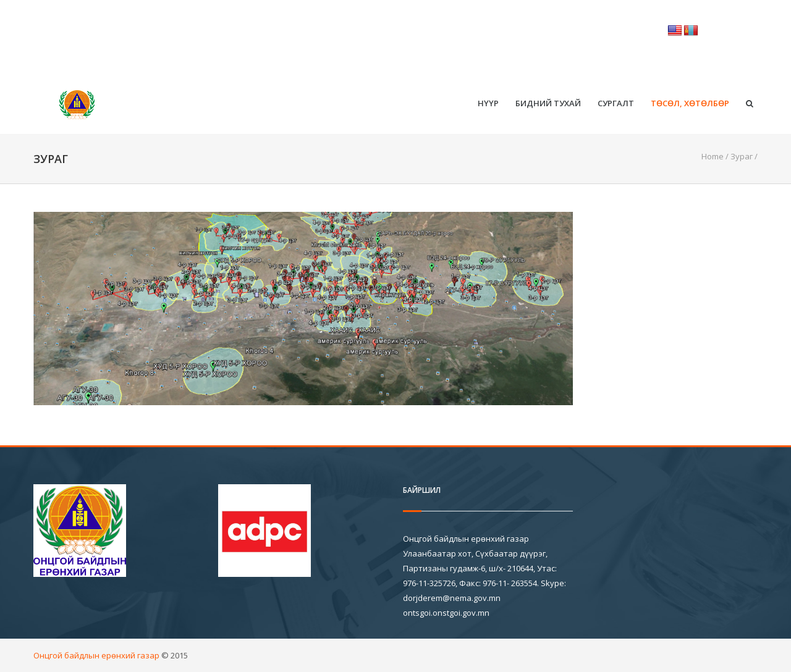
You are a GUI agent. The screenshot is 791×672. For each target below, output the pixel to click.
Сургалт (616, 103)
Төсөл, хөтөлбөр (690, 103)
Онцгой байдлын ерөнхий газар (96, 655)
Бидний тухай (548, 103)
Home (713, 156)
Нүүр (488, 103)
